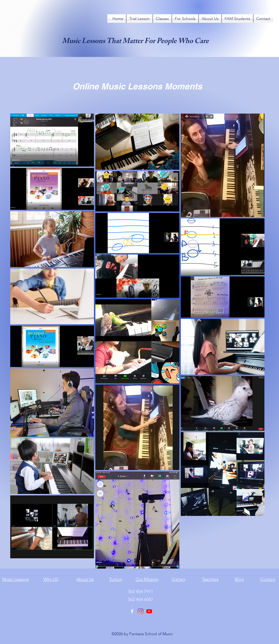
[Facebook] (132, 611)
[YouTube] (149, 611)
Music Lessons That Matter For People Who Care (135, 42)
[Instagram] (141, 611)
